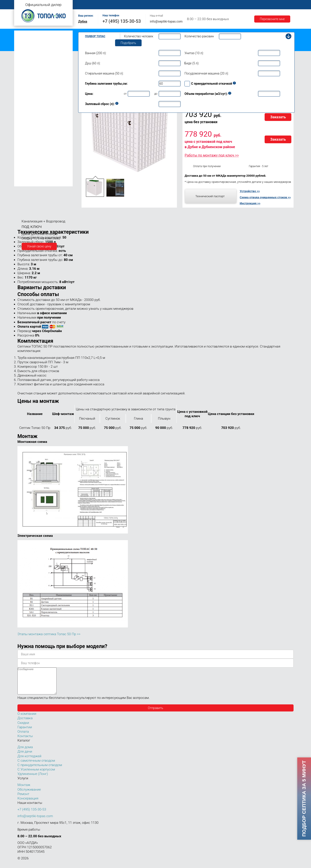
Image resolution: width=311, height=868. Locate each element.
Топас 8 (24, 94)
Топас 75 (25, 163)
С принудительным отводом (40, 770)
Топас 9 (24, 100)
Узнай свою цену (39, 246)
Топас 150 (26, 183)
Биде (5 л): (192, 63)
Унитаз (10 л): (194, 53)
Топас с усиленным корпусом (38, 47)
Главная (86, 5)
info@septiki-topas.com (166, 21)
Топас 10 (25, 107)
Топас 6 (24, 80)
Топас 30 (25, 139)
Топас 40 (25, 146)
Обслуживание (155, 5)
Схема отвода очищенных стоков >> (265, 197)
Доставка (218, 5)
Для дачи (25, 757)
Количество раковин (199, 36)
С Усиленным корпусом (36, 775)
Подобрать (128, 43)
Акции (258, 5)
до (156, 94)
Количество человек (139, 36)
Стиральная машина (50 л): (104, 73)
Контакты (278, 5)
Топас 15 (25, 119)
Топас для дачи (27, 61)
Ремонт (179, 5)
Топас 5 (24, 74)
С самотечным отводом (36, 766)
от (125, 94)
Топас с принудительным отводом (41, 41)
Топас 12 (25, 113)
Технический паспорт (210, 196)
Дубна (83, 21)
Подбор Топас (95, 36)
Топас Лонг (24, 54)
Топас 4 (24, 67)
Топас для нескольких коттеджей (40, 127)
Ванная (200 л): (96, 53)
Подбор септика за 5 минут (304, 799)
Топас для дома (28, 87)
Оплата (198, 5)
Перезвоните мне (272, 19)
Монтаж (131, 5)
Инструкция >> (250, 203)
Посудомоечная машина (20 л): (207, 73)
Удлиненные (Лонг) (33, 779)
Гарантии (239, 5)
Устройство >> (250, 191)
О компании (108, 5)
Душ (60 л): (93, 63)
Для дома (25, 752)
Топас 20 (25, 133)
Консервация (28, 804)
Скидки (23, 728)
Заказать (278, 117)
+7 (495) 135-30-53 (122, 21)
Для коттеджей (29, 761)
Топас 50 (25, 152)
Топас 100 (26, 176)
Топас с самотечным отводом (38, 34)
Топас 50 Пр (31, 157)
